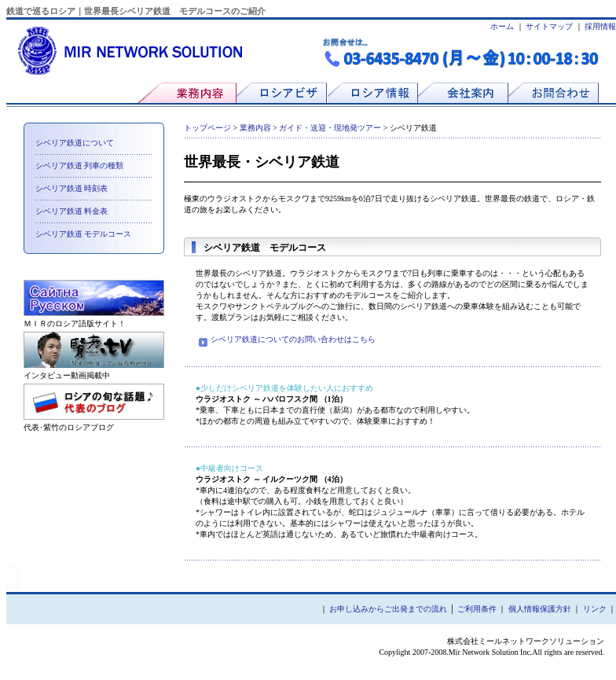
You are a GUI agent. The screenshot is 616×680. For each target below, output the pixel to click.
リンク (595, 609)
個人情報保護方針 (540, 609)
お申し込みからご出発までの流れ (388, 609)
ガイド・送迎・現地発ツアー (330, 128)
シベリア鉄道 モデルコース (84, 234)
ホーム (502, 26)
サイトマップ (549, 26)
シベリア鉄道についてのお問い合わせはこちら (287, 339)
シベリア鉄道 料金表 (72, 211)
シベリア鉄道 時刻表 (72, 188)
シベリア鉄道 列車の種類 (80, 165)
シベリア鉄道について (75, 143)
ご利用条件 (477, 609)
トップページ (207, 128)
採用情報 (600, 26)
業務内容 (255, 128)
